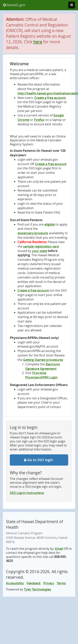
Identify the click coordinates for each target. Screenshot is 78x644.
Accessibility (15, 583)
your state (39, 251)
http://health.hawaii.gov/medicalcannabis (48, 93)
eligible (50, 224)
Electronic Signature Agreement (43, 366)
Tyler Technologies (37, 589)
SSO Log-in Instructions (27, 493)
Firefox (39, 120)
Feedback (34, 583)
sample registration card (41, 246)
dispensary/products (33, 233)
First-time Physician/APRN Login (41, 375)
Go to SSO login (39, 460)
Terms (61, 583)
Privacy (49, 583)
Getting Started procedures (43, 360)
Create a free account (50, 98)
